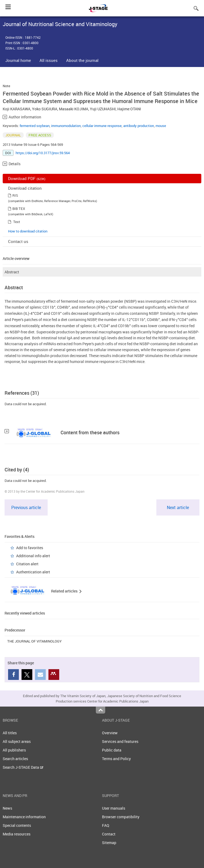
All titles (10, 733)
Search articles (15, 759)
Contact (109, 834)
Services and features (120, 741)
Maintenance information (24, 817)
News (7, 808)
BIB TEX (19, 209)
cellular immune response (102, 126)
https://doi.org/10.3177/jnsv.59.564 (43, 153)
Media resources (17, 834)
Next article (178, 507)
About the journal (82, 60)
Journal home (18, 60)
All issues (49, 60)
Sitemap (109, 843)
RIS (15, 195)
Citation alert (27, 564)
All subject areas (17, 741)
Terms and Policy (116, 759)
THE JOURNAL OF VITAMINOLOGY (34, 641)
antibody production (139, 126)
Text (17, 222)
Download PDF (27, 178)
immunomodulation (66, 126)
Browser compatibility (121, 817)
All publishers (14, 750)
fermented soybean (35, 126)
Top (101, 710)
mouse (161, 126)
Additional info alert (33, 556)
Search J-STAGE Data (23, 767)
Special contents (17, 825)
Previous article (26, 507)
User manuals (114, 808)
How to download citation (28, 231)
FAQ (106, 825)
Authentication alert (33, 572)
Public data (112, 750)
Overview (110, 733)
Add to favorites (30, 548)
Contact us (18, 241)
